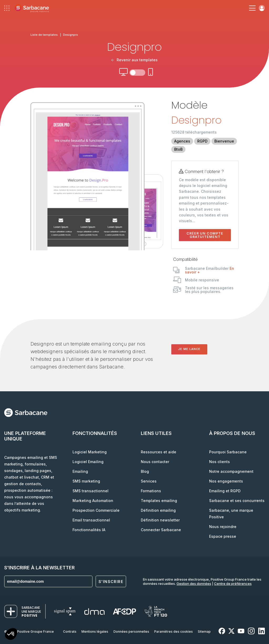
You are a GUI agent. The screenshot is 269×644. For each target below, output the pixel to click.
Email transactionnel (91, 520)
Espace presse (223, 536)
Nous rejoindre (223, 527)
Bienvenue (224, 141)
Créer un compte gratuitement (205, 235)
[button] (11, 635)
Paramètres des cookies (174, 632)
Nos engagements (226, 481)
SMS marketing (86, 481)
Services (149, 481)
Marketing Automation (93, 501)
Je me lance (189, 349)
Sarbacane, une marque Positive (231, 514)
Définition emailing (158, 510)
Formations (151, 491)
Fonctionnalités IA (89, 530)
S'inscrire (111, 582)
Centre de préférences (233, 584)
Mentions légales (95, 632)
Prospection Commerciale (96, 510)
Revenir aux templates (134, 60)
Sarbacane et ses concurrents (237, 501)
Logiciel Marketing (90, 452)
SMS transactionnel (90, 491)
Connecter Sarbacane (161, 530)
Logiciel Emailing (88, 462)
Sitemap (204, 632)
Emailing (80, 471)
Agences (182, 141)
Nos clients (219, 462)
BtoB (178, 149)
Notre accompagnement (231, 471)
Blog (145, 471)
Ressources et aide (159, 452)
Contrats (70, 632)
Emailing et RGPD (225, 491)
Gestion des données (194, 584)
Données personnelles (131, 632)
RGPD (202, 141)
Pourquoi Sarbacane (228, 452)
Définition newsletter (160, 520)
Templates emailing (159, 501)
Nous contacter (155, 462)
